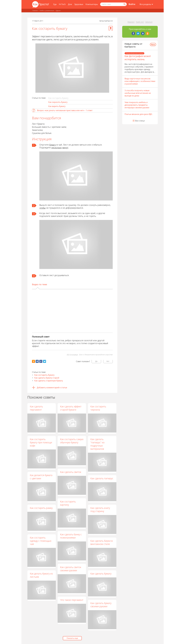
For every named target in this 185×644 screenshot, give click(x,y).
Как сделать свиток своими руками (71, 569)
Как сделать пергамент (36, 408)
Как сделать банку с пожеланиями (71, 536)
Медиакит (131, 22)
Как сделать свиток (71, 472)
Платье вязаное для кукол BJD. (139, 114)
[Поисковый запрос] (113, 4)
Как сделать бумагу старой (47, 378)
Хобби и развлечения (47, 11)
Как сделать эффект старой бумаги (71, 408)
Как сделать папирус (102, 478)
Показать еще (72, 638)
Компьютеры (92, 4)
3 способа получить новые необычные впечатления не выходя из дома (138, 93)
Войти (132, 4)
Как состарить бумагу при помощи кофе (41, 442)
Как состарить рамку (41, 508)
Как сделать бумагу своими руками (101, 605)
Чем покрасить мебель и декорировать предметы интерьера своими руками (137, 105)
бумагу (53, 145)
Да (96, 361)
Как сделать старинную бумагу (49, 381)
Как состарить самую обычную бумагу (72, 441)
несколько (57, 148)
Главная (35, 11)
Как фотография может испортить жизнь (138, 58)
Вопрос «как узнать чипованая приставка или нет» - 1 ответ (65, 110)
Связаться (149, 22)
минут (65, 148)
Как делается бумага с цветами (41, 477)
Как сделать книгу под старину (100, 510)
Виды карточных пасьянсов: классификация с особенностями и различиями (140, 81)
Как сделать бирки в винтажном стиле (102, 542)
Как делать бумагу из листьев (41, 575)
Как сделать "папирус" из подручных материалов (98, 444)
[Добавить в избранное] (111, 28)
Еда (55, 4)
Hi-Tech (62, 4)
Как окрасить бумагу (58, 102)
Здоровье (79, 4)
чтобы (42, 208)
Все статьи (140, 121)
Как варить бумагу (57, 106)
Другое (58, 11)
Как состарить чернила (98, 408)
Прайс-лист (140, 22)
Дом (70, 4)
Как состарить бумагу (44, 375)
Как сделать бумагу (101, 574)
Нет (108, 361)
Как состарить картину (68, 503)
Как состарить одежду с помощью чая (41, 541)
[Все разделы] (146, 4)
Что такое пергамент (72, 600)
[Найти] (124, 4)
